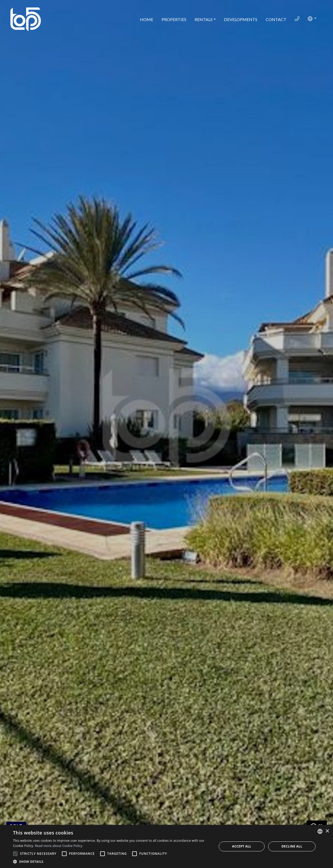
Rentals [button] (204, 19)
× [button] (327, 831)
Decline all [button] (292, 846)
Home (147, 19)
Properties (174, 19)
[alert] (166, 846)
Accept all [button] (242, 846)
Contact (276, 19)
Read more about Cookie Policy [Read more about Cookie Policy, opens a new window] (59, 846)
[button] (312, 19)
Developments (241, 19)
